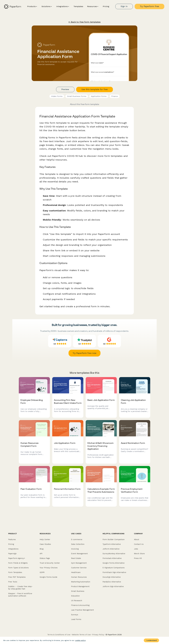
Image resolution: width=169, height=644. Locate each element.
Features (12, 539)
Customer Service (79, 568)
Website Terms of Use (81, 635)
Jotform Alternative (111, 549)
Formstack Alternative (112, 558)
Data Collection (78, 544)
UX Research (77, 601)
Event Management (79, 554)
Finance (115, 96)
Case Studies (45, 544)
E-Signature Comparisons (114, 568)
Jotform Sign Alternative (113, 586)
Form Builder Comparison (114, 539)
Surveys (75, 615)
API (41, 554)
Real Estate (76, 558)
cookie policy (80, 640)
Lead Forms (76, 619)
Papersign (12, 554)
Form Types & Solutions (18, 568)
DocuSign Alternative (112, 577)
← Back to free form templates (85, 22)
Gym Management (79, 563)
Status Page (45, 558)
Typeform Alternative (112, 544)
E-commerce (77, 539)
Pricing (106, 6)
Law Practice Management (82, 610)
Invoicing (75, 549)
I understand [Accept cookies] (151, 640)
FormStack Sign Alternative (114, 572)
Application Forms (99, 96)
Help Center (45, 539)
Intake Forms (57, 96)
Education (75, 596)
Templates (78, 6)
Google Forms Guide (48, 577)
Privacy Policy (98, 635)
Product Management (80, 586)
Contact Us (139, 544)
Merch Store (139, 554)
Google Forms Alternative (114, 563)
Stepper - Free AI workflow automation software (20, 595)
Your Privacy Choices (49, 568)
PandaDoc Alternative (112, 582)
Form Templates (15, 572)
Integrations (13, 549)
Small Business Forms (77, 96)
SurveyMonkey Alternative (114, 554)
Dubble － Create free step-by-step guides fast (20, 588)
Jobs (136, 549)
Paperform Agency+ (17, 558)
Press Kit (138, 558)
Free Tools (13, 582)
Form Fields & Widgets (18, 563)
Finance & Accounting (80, 605)
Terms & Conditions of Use (59, 635)
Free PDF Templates (17, 577)
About (137, 539)
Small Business (78, 591)
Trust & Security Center (50, 563)
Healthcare (76, 572)
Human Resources (79, 577)
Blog (42, 549)
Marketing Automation (81, 582)
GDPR (42, 572)
